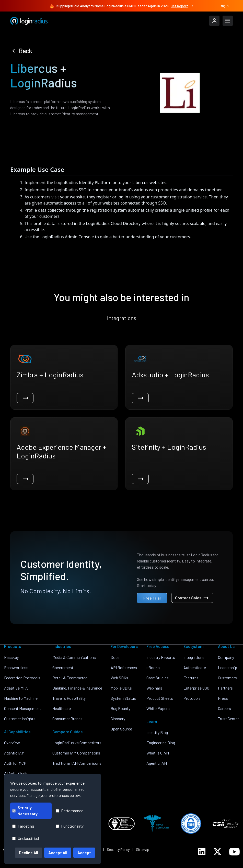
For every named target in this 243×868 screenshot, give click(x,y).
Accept (84, 853)
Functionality (70, 826)
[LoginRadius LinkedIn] (202, 852)
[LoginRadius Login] (214, 21)
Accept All (58, 853)
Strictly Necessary (25, 811)
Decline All (28, 853)
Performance (70, 811)
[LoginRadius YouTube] (234, 852)
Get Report (182, 6)
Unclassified (26, 838)
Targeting (23, 826)
